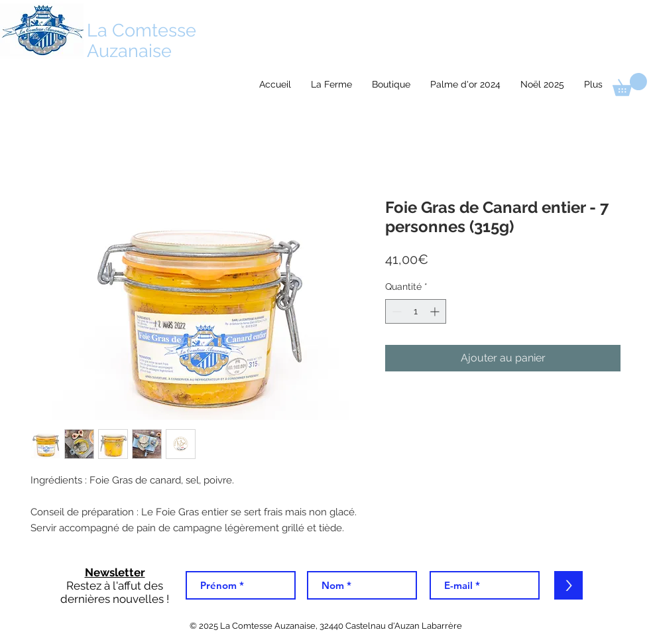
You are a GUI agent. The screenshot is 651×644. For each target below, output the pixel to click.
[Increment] (436, 311)
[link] (630, 85)
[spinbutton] (416, 311)
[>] (568, 585)
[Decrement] (395, 311)
